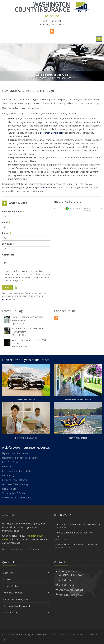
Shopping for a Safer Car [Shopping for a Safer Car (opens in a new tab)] (14, 493)
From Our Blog (12, 311)
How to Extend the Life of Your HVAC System (26, 332)
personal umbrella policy (52, 133)
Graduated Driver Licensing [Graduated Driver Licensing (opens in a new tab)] (15, 484)
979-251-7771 (66, 580)
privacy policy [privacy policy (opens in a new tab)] (8, 299)
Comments (8, 255)
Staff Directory (26, 613)
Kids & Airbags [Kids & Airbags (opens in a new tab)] (9, 489)
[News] (52, 31)
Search (55, 634)
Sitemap (35, 549)
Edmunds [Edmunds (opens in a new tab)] (7, 467)
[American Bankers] (78, 209)
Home (5, 549)
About (14, 549)
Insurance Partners (68, 201)
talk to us (46, 187)
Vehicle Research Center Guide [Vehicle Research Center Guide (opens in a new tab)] (17, 498)
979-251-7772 (66, 585)
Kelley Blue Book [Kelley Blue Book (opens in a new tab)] (10, 462)
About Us (26, 573)
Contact (24, 549)
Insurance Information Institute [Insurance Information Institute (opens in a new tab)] (17, 471)
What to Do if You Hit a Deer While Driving (26, 343)
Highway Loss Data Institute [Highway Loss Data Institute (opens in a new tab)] (15, 453)
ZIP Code (8, 244)
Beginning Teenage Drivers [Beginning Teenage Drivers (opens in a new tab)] (15, 480)
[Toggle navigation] (99, 39)
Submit (7, 287)
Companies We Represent (26, 606)
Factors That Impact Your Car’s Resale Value (26, 320)
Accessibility (91, 634)
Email (6, 222)
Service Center (26, 586)
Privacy (65, 634)
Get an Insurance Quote (26, 599)
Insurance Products (26, 593)
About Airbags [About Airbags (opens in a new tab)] (9, 475)
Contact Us (26, 579)
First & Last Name (13, 211)
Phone (7, 233)
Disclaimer (77, 634)
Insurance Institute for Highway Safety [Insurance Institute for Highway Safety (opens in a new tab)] (20, 458)
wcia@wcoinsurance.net (71, 590)
